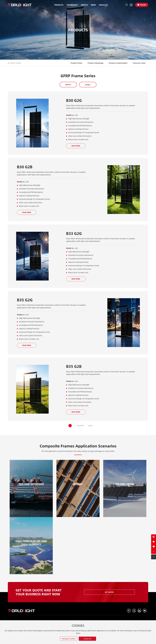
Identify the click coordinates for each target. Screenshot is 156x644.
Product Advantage (95, 63)
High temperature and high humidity (31, 543)
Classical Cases (139, 63)
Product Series (76, 63)
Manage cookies (69, 639)
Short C (68, 85)
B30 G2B (25, 167)
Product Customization (118, 63)
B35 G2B (74, 366)
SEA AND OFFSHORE (31, 484)
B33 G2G (74, 233)
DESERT (78, 484)
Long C (88, 85)
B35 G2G (25, 300)
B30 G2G (74, 100)
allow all (87, 639)
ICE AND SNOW (125, 484)
